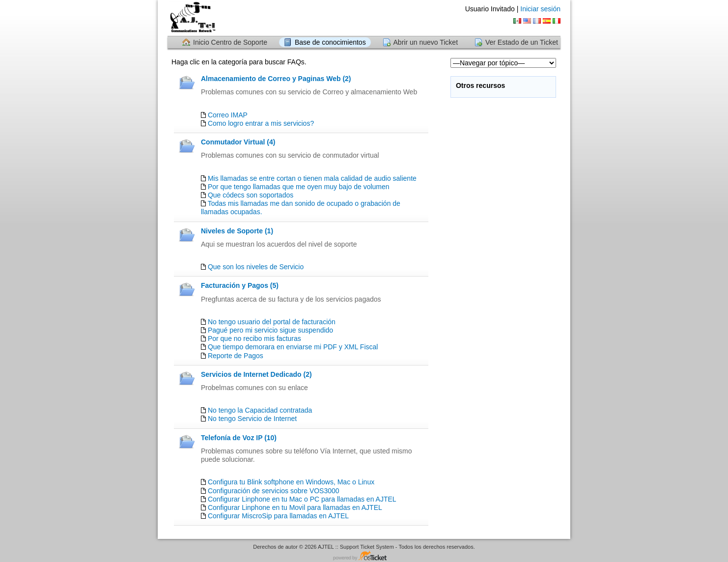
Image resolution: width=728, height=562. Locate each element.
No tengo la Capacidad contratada (260, 410)
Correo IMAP (228, 115)
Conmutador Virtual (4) (238, 142)
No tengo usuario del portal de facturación (272, 322)
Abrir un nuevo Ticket (426, 42)
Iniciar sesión (540, 9)
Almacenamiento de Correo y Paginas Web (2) (276, 79)
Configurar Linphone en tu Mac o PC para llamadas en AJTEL (302, 499)
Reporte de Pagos (236, 356)
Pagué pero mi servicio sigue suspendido (270, 330)
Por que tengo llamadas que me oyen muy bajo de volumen (299, 187)
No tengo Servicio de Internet (252, 419)
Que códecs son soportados (251, 195)
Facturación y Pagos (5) (240, 285)
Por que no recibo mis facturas (254, 338)
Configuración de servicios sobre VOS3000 (274, 491)
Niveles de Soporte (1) (237, 231)
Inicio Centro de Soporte (230, 42)
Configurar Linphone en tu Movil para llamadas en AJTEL (295, 507)
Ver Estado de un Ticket (522, 42)
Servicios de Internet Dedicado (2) (256, 374)
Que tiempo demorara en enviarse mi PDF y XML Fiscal (293, 347)
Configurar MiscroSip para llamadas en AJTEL (278, 516)
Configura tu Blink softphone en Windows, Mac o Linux (291, 482)
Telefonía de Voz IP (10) (239, 438)
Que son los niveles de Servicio (256, 267)
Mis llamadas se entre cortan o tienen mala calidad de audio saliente (312, 178)
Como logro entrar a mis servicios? (261, 123)
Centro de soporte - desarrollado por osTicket (364, 556)
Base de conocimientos (330, 42)
